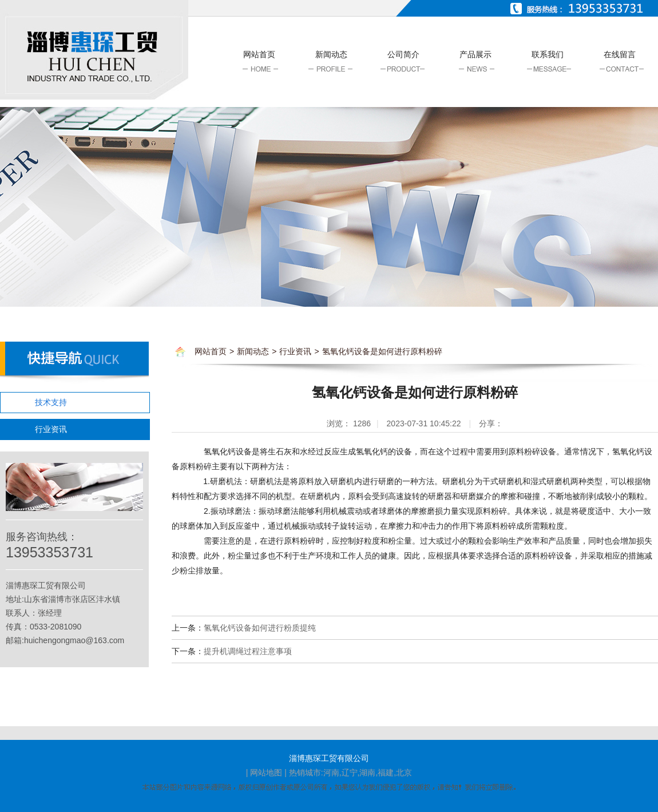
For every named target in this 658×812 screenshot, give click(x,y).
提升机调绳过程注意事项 (248, 651)
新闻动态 (331, 54)
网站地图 (266, 773)
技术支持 (51, 402)
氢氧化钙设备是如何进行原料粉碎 (382, 351)
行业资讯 (51, 429)
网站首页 (259, 54)
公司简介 (403, 54)
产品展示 (475, 54)
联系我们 (548, 54)
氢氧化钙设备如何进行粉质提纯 (260, 628)
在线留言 (620, 54)
